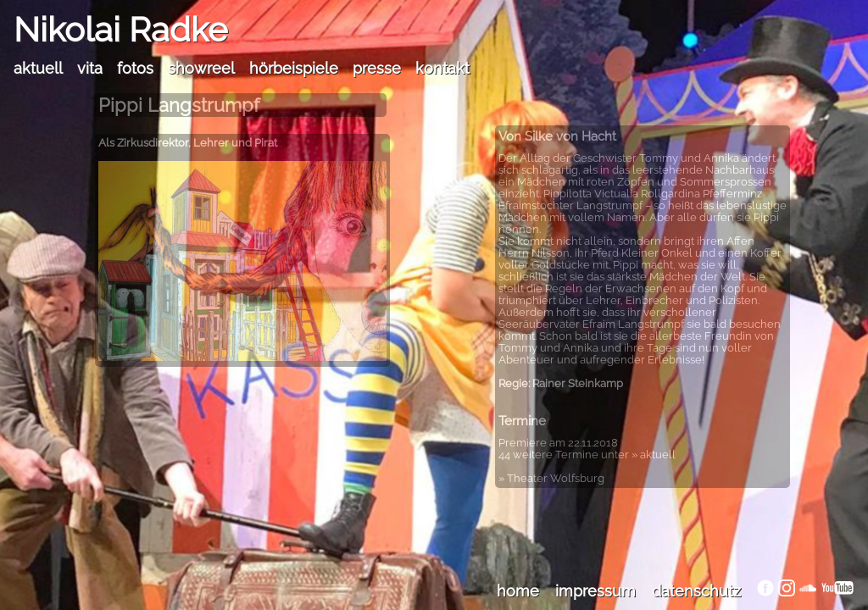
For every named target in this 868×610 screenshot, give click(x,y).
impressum (595, 591)
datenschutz (696, 591)
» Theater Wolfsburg (551, 478)
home (518, 591)
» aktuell (654, 455)
